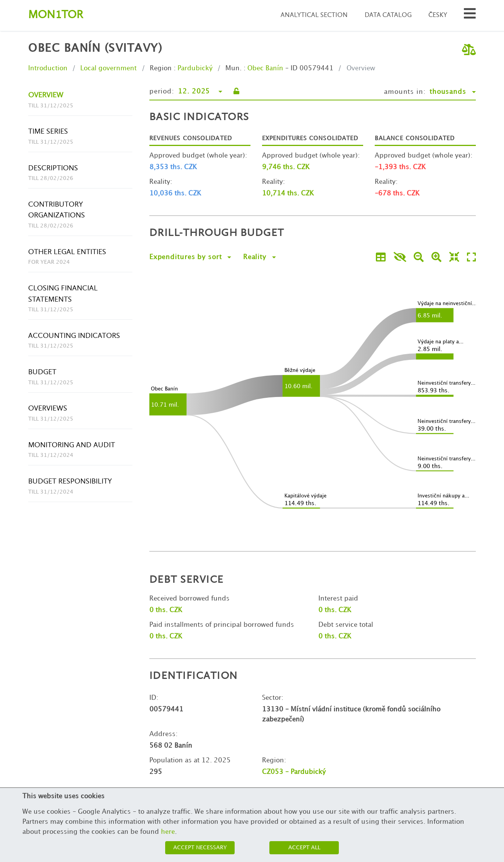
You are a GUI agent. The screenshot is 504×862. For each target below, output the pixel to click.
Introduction (48, 68)
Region (161, 68)
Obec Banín (265, 68)
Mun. (233, 68)
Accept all (304, 848)
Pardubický (195, 68)
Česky (438, 15)
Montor (56, 15)
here (168, 832)
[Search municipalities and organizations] (470, 16)
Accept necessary (200, 848)
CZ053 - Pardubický (294, 772)
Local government (108, 68)
